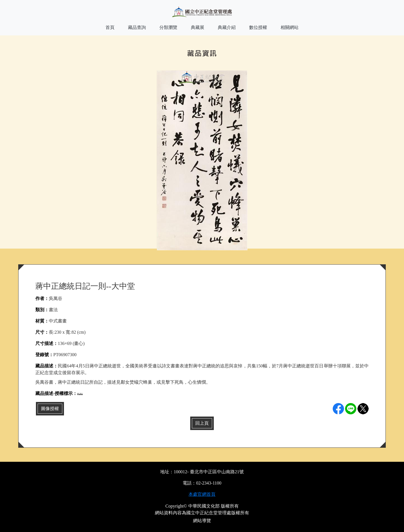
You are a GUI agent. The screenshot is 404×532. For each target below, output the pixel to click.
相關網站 (290, 27)
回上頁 (202, 423)
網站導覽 (202, 521)
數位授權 (258, 27)
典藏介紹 (227, 27)
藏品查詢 (137, 27)
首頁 (110, 27)
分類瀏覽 (168, 27)
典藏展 (198, 27)
